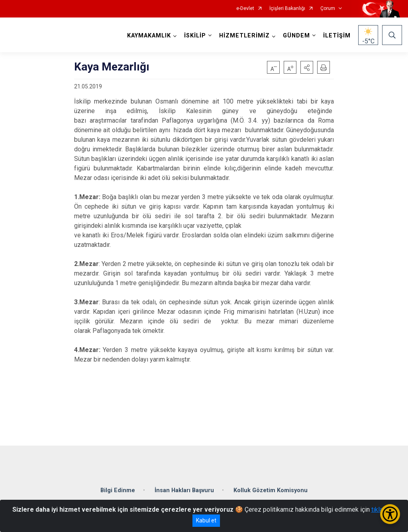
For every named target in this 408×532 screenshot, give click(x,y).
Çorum (328, 9)
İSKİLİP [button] (195, 36)
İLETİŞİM (337, 36)
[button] (307, 67)
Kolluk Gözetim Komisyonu (271, 490)
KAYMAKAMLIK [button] (149, 36)
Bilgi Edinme (118, 490)
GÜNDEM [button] (296, 36)
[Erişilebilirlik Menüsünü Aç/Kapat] (390, 514)
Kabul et (206, 520)
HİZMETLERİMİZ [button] (244, 36)
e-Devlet (245, 9)
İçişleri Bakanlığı (287, 9)
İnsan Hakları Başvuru (184, 490)
